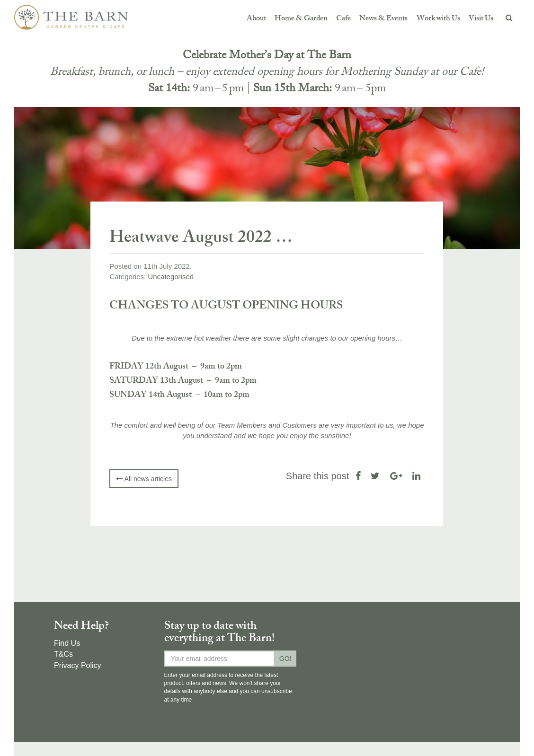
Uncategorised (171, 277)
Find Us (67, 643)
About (256, 19)
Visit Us (481, 19)
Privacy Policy (78, 665)
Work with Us (438, 19)
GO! (285, 659)
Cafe (343, 19)
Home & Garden (301, 19)
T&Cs (63, 654)
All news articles (144, 479)
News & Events (383, 19)
